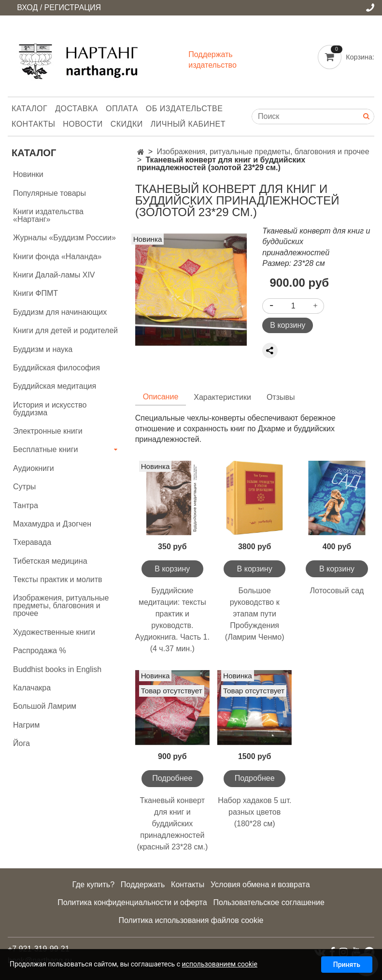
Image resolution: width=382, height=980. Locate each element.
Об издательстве (184, 109)
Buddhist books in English (57, 669)
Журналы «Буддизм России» (64, 238)
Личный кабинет (188, 124)
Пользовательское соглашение (269, 902)
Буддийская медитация (55, 386)
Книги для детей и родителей (65, 330)
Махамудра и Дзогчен (52, 524)
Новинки (28, 174)
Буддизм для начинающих (60, 312)
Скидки (127, 124)
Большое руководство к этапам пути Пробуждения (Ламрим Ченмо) (255, 614)
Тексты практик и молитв (58, 579)
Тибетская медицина (50, 561)
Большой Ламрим (45, 706)
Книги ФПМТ (35, 293)
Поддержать (143, 885)
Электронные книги (48, 431)
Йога (21, 743)
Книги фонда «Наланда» (57, 256)
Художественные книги (54, 632)
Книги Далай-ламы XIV (54, 275)
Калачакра (32, 688)
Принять (347, 965)
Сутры (24, 487)
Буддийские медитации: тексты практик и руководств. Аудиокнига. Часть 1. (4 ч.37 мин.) (172, 620)
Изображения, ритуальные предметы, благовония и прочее (263, 152)
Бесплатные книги (46, 449)
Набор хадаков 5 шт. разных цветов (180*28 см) (255, 812)
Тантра (26, 505)
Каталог (29, 109)
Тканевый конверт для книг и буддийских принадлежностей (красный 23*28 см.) (172, 824)
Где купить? (93, 885)
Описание (161, 397)
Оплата (122, 109)
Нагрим (26, 725)
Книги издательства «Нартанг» (48, 215)
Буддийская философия (57, 368)
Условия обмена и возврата (260, 885)
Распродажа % (40, 651)
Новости (83, 124)
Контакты (33, 124)
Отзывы (281, 397)
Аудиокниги (34, 468)
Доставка (77, 109)
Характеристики (222, 397)
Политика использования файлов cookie (191, 920)
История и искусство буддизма (50, 409)
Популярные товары (50, 193)
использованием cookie (219, 964)
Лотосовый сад (337, 591)
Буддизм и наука (43, 349)
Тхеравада (32, 542)
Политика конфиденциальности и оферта (132, 902)
